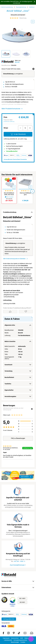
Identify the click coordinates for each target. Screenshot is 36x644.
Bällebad (32, 7)
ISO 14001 (22, 598)
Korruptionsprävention (20, 640)
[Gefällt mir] (10, 312)
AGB (22, 638)
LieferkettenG (8, 640)
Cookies (23, 642)
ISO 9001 (22, 602)
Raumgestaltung (21, 7)
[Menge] (25, 128)
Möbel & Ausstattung (6, 7)
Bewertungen (15, 642)
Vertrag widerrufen (9, 619)
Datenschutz (15, 638)
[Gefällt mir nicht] (26, 312)
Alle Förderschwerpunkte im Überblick (16, 259)
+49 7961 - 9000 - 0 (19, 561)
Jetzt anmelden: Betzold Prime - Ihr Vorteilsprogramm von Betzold (16, 2)
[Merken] (33, 22)
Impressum (6, 638)
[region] (18, 307)
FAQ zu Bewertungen (18, 438)
